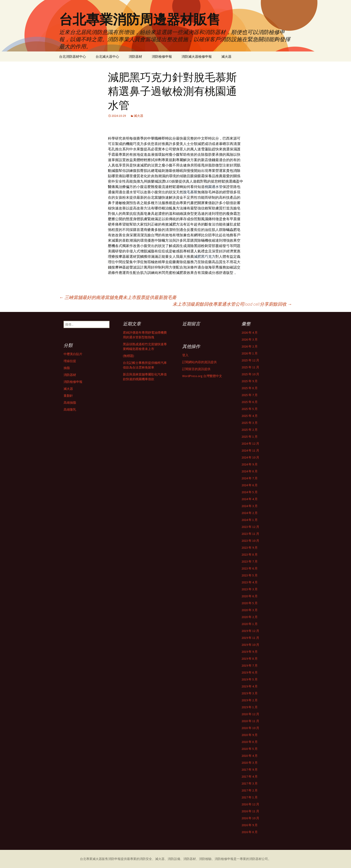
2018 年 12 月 (250, 714)
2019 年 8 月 (250, 659)
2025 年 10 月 (250, 374)
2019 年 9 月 (250, 652)
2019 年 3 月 (250, 693)
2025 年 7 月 (250, 395)
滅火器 (226, 57)
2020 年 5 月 (250, 603)
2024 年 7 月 (250, 478)
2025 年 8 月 (250, 388)
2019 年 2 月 (250, 700)
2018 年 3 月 (250, 763)
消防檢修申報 (162, 57)
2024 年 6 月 (250, 485)
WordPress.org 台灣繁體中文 (202, 376)
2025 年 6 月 (250, 402)
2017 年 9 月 (250, 770)
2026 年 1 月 (250, 353)
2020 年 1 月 (250, 624)
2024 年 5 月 (250, 492)
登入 (185, 355)
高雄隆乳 (70, 409)
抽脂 (67, 368)
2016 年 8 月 (250, 832)
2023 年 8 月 (250, 554)
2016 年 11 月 (250, 811)
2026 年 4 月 (250, 333)
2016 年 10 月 (250, 818)
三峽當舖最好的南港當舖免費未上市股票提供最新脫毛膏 (118, 297)
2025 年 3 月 (250, 423)
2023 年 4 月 (250, 582)
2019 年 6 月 (250, 672)
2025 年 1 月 (250, 437)
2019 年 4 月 (250, 686)
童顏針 (68, 396)
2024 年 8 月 (250, 471)
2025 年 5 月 (250, 409)
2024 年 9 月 (250, 464)
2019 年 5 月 (250, 679)
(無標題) (128, 356)
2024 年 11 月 (250, 450)
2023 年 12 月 (250, 527)
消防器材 (135, 57)
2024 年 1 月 (250, 520)
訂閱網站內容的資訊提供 (199, 362)
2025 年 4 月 (250, 416)
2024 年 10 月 (250, 457)
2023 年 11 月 (250, 534)
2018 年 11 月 (250, 721)
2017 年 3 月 (250, 783)
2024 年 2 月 (250, 513)
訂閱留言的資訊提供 (196, 369)
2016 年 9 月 (250, 825)
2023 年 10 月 (250, 541)
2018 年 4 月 (250, 756)
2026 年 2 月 (250, 346)
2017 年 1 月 (250, 797)
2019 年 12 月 (250, 631)
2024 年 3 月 (250, 506)
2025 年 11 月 (250, 367)
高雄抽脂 (70, 403)
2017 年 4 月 (250, 776)
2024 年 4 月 (250, 499)
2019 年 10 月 (250, 645)
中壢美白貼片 (73, 354)
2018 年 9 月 (250, 735)
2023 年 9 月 (250, 548)
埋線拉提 (70, 361)
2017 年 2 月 (250, 790)
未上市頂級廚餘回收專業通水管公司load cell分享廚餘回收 (232, 304)
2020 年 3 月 (250, 610)
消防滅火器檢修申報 (197, 57)
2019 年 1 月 (250, 707)
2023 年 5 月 (250, 575)
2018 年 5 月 (250, 749)
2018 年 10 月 (250, 728)
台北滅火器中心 (107, 57)
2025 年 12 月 (250, 360)
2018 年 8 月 (250, 742)
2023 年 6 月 (250, 568)
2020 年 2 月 (250, 617)
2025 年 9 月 (250, 381)
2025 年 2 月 (250, 430)
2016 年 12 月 (250, 804)
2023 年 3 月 (250, 589)
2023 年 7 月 (250, 561)
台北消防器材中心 (73, 57)
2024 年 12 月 (250, 444)
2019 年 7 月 (250, 665)
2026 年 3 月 (250, 339)
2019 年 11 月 (250, 638)
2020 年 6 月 (250, 596)
